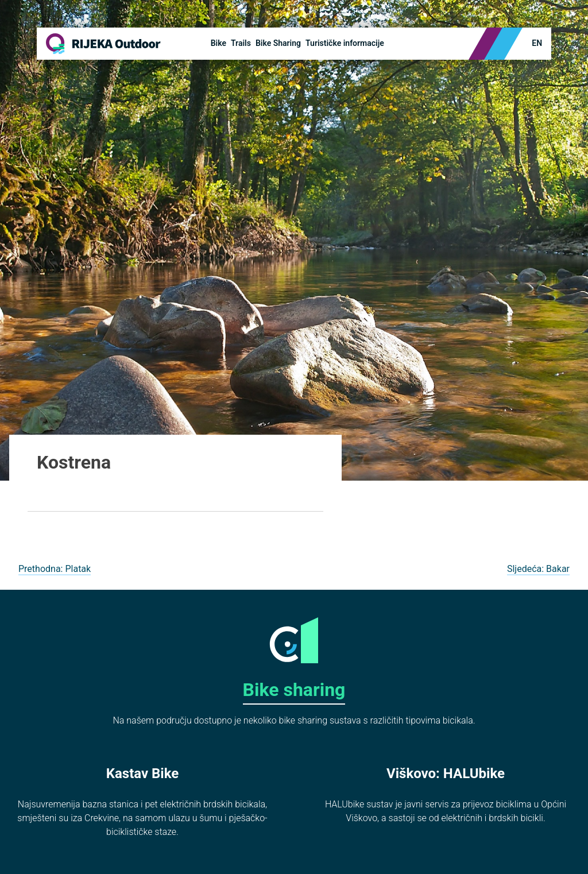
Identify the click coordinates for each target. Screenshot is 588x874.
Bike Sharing (278, 43)
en (537, 43)
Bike (218, 43)
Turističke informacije (345, 43)
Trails (241, 43)
